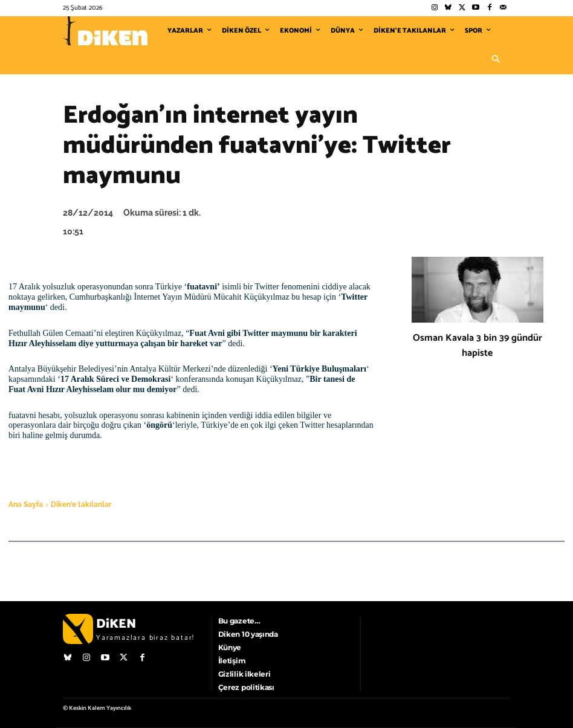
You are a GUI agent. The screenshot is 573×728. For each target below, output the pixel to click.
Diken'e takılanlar (81, 504)
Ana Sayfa (26, 504)
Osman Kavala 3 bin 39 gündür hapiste (477, 346)
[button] (496, 60)
